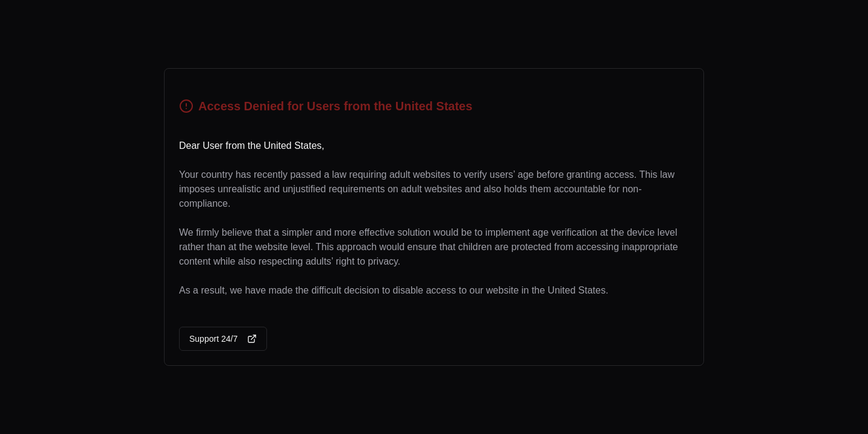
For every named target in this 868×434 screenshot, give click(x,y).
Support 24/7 (223, 339)
